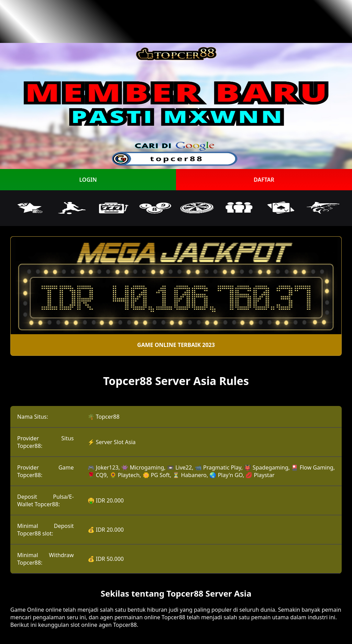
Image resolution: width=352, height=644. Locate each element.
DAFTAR (264, 180)
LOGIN (88, 180)
